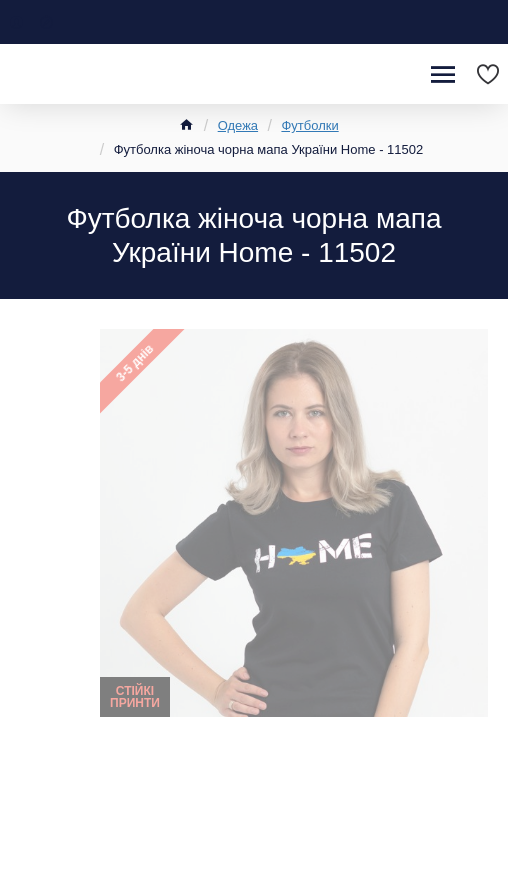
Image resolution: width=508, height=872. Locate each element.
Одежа (238, 125)
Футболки (309, 125)
